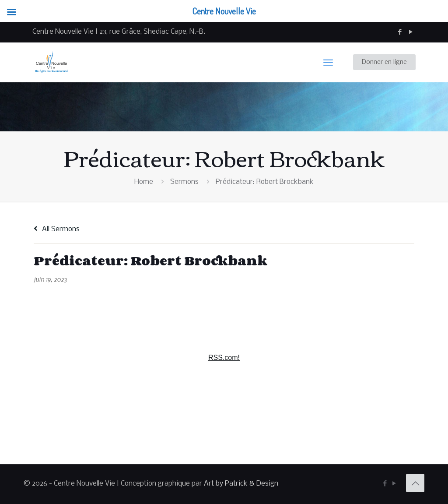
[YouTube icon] (411, 32)
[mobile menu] (328, 62)
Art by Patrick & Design (241, 484)
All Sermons (57, 229)
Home (144, 182)
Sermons (184, 182)
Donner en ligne (384, 62)
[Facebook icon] (400, 32)
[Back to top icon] (415, 483)
